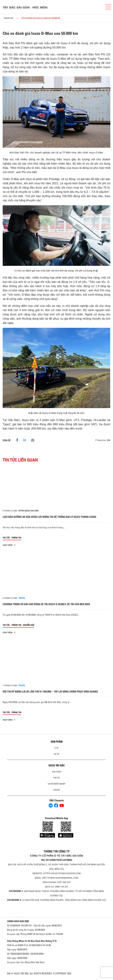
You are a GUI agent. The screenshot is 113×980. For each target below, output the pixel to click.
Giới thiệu (57, 772)
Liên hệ (56, 790)
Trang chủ (8, 18)
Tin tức (6, 538)
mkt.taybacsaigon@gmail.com (60, 878)
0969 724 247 (62, 887)
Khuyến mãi (29, 625)
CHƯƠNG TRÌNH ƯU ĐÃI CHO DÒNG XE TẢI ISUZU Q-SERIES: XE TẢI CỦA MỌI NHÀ (46, 604)
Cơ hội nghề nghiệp (57, 784)
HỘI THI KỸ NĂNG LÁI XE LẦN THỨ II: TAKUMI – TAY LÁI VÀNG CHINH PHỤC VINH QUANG (50, 692)
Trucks (22, 598)
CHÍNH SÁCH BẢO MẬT (18, 921)
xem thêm (9, 545)
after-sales (24, 511)
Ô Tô (56, 748)
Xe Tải (57, 754)
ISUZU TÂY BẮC (57, 765)
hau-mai (35, 511)
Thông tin (16, 538)
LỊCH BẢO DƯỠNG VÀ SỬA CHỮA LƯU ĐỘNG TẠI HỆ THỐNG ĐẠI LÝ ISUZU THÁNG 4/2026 (49, 517)
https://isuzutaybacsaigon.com (62, 873)
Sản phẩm (57, 742)
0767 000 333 (64, 882)
